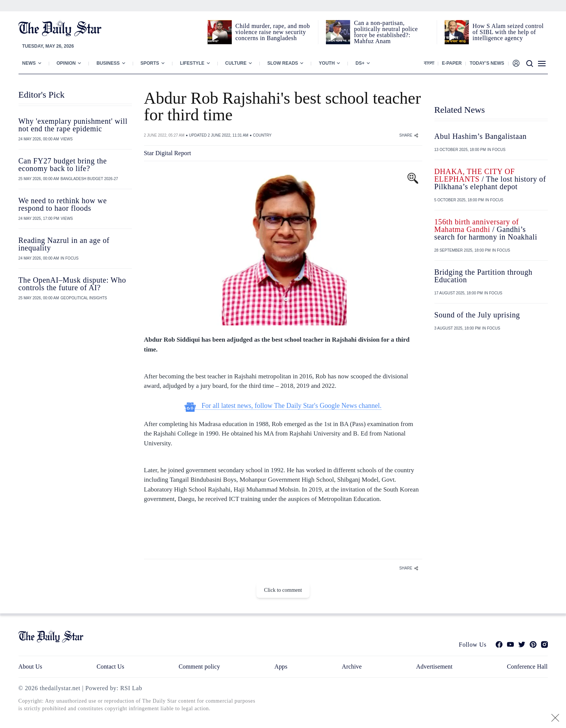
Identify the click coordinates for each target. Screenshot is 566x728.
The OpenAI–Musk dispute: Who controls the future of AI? (72, 284)
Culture (236, 63)
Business (108, 63)
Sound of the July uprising (477, 315)
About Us (30, 667)
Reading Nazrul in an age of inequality (64, 244)
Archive (352, 667)
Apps (281, 667)
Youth (327, 63)
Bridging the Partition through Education (484, 276)
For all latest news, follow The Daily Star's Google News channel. (283, 406)
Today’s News (487, 63)
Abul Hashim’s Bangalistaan (481, 136)
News (29, 63)
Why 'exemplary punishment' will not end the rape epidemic (73, 125)
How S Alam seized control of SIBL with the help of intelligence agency (508, 32)
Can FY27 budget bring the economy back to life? (63, 165)
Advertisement (434, 667)
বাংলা (429, 63)
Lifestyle (192, 63)
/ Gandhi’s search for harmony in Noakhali (486, 229)
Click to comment (283, 590)
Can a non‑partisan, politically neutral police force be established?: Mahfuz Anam (386, 32)
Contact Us (110, 667)
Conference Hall (527, 667)
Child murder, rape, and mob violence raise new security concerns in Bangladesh (273, 32)
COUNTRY (262, 135)
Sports (150, 63)
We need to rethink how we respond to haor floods (63, 204)
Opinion (66, 63)
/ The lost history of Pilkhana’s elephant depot (490, 179)
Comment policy (199, 667)
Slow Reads (283, 63)
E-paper (452, 63)
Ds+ (360, 63)
